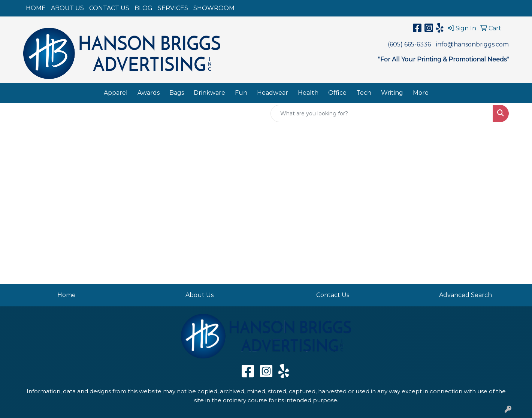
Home (66, 295)
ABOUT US (67, 8)
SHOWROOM (214, 8)
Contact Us (333, 295)
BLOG (143, 8)
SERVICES (173, 8)
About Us (199, 295)
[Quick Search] (382, 113)
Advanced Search (465, 295)
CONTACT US (109, 8)
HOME (36, 8)
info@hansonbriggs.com (472, 44)
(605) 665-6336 (409, 44)
